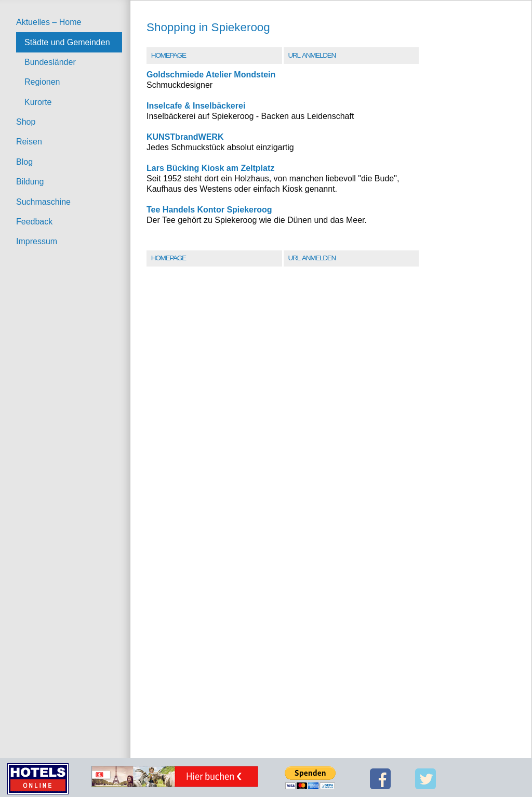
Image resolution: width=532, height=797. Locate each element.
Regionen (42, 82)
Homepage (169, 55)
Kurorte (38, 102)
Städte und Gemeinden (67, 42)
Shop (26, 122)
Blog (24, 162)
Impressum (37, 241)
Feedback (34, 222)
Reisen (29, 142)
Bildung (30, 182)
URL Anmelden (311, 55)
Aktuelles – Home (49, 22)
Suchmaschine (43, 202)
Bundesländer (50, 62)
